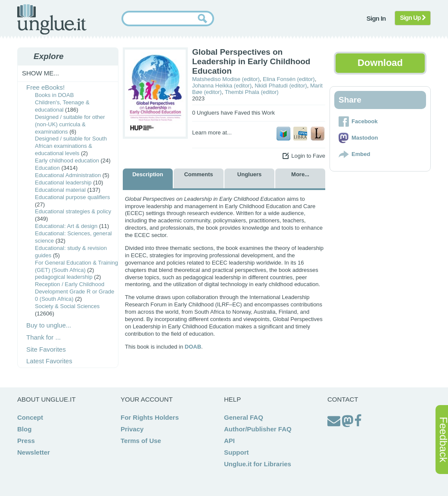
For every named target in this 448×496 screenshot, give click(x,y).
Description (148, 174)
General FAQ (244, 417)
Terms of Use (141, 441)
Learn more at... (212, 133)
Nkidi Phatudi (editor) (281, 86)
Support (236, 452)
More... (300, 174)
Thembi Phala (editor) (252, 92)
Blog (24, 429)
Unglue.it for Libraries (258, 464)
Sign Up (413, 18)
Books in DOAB (54, 95)
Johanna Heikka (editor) (222, 86)
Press (26, 441)
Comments (198, 174)
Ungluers (249, 174)
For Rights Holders (150, 417)
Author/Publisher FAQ (258, 429)
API (229, 441)
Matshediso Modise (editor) (226, 79)
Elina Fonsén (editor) (289, 79)
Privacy (132, 429)
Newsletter (34, 452)
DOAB (193, 347)
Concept (30, 417)
